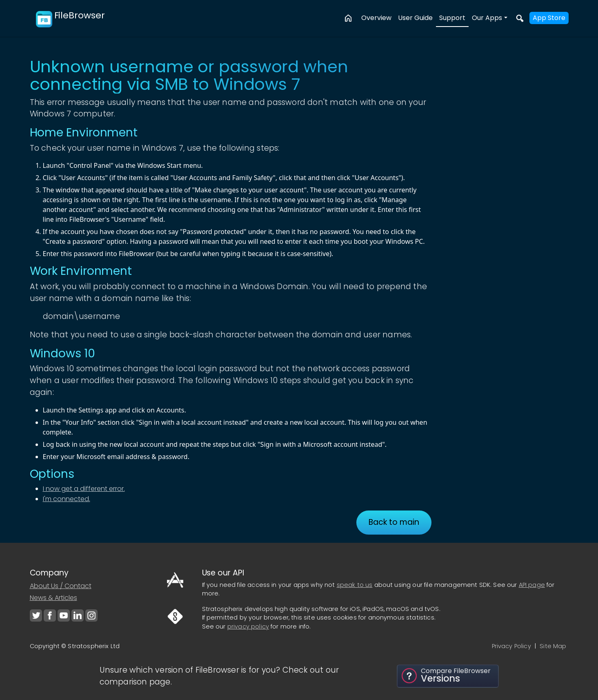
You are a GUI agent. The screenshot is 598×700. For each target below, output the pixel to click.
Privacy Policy (511, 646)
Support (452, 18)
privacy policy (248, 626)
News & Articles (53, 598)
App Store (549, 18)
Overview (376, 18)
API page (532, 585)
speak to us (355, 585)
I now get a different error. (84, 489)
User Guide (415, 18)
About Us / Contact (61, 586)
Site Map (553, 646)
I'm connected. (67, 499)
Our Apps (487, 18)
